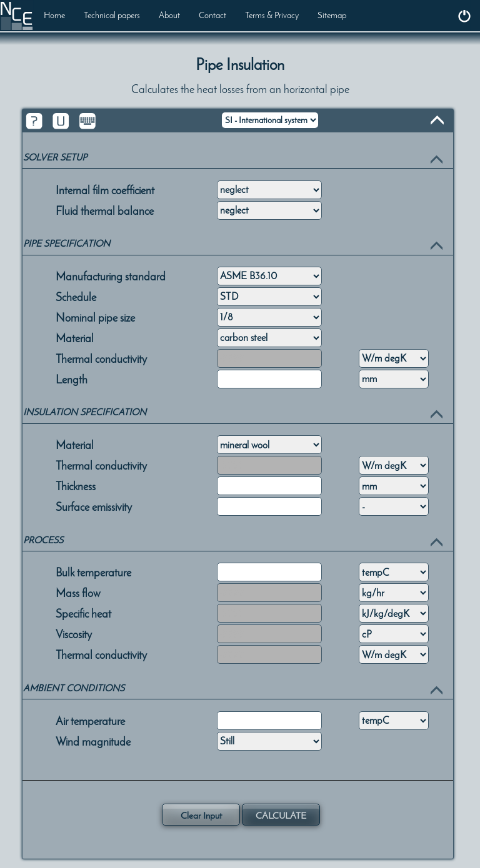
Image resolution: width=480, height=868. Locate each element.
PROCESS (43, 540)
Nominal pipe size (95, 317)
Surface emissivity (94, 506)
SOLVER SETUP (55, 157)
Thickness (76, 485)
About (169, 15)
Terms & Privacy (272, 15)
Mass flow (78, 592)
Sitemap (332, 15)
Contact (212, 15)
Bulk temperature (93, 571)
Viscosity (74, 633)
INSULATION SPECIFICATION (85, 412)
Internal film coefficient (105, 189)
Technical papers (112, 15)
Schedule (76, 296)
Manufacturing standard (111, 275)
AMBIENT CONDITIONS (74, 688)
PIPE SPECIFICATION (67, 244)
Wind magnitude (93, 741)
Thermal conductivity (101, 358)
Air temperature (90, 720)
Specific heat (83, 613)
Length (72, 378)
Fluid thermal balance (105, 210)
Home (54, 15)
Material (75, 337)
